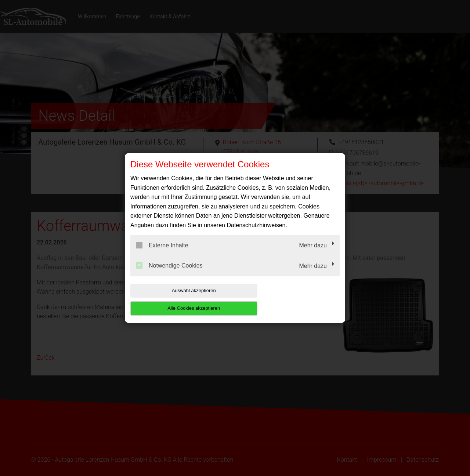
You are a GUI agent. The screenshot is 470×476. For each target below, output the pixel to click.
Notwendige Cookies (169, 275)
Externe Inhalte (162, 254)
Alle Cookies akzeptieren (292, 299)
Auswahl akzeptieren (177, 299)
